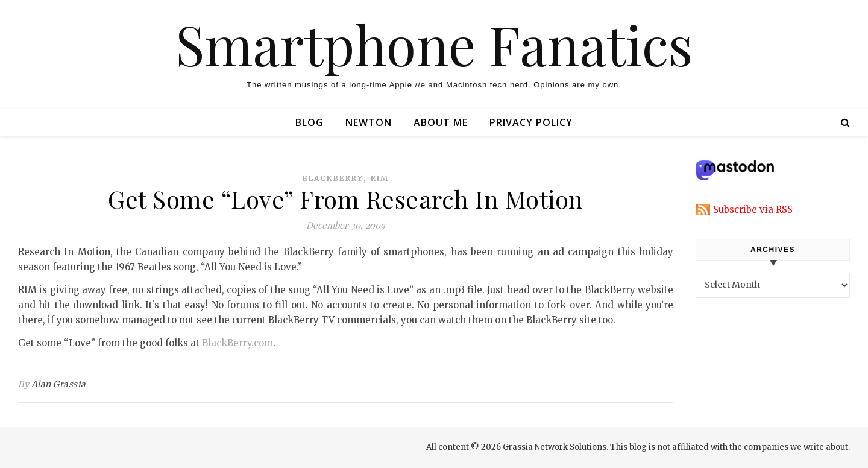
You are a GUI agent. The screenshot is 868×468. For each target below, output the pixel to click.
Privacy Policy (531, 122)
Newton (369, 122)
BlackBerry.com (237, 343)
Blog (310, 122)
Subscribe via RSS (753, 210)
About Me (441, 122)
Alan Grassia (59, 384)
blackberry (333, 178)
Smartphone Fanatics (434, 44)
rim (380, 178)
